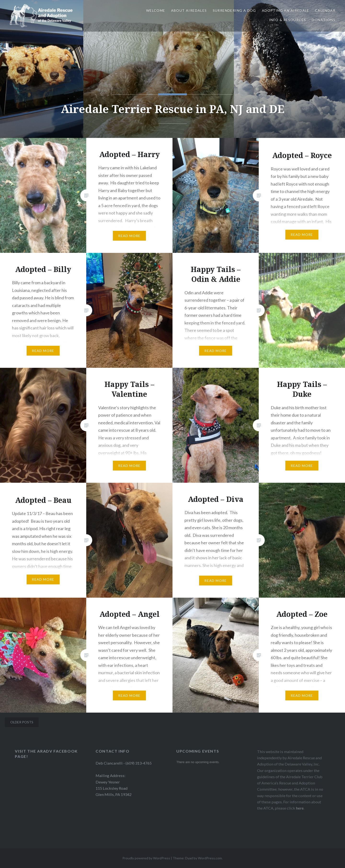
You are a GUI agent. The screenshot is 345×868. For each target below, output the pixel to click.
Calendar (325, 10)
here (300, 808)
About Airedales (189, 10)
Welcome (156, 10)
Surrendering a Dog (234, 10)
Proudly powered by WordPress (146, 858)
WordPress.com (210, 858)
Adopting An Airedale (286, 10)
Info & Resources (287, 20)
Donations (324, 20)
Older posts (22, 722)
